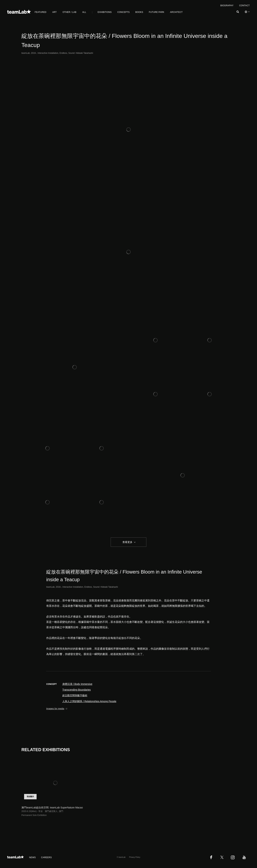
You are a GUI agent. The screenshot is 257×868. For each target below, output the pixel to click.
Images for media (57, 709)
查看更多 (127, 542)
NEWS (32, 857)
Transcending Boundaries (76, 690)
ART (55, 12)
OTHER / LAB (70, 12)
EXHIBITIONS (105, 12)
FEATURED (41, 12)
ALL (84, 12)
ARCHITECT (176, 12)
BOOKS (139, 12)
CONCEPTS (124, 12)
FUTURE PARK (157, 12)
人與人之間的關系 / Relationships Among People (89, 701)
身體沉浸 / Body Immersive (77, 684)
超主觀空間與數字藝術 (75, 695)
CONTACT (244, 6)
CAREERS (46, 857)
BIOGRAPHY (227, 6)
